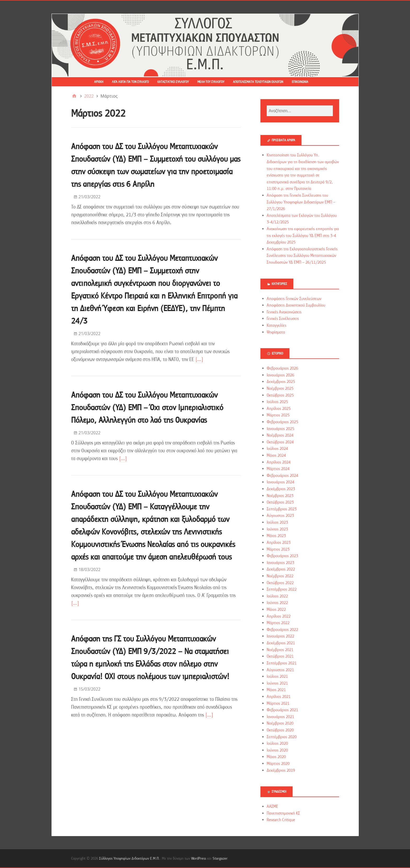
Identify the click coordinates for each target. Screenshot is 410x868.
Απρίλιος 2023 (279, 543)
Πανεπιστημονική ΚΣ (283, 813)
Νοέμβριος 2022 (280, 576)
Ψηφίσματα (276, 332)
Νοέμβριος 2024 (280, 435)
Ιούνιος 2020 (277, 750)
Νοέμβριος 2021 (280, 650)
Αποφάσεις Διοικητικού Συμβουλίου (296, 305)
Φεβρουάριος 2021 (282, 710)
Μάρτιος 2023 (278, 549)
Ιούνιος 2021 (277, 683)
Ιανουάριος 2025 (280, 429)
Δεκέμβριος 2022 (281, 569)
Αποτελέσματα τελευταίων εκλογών (258, 82)
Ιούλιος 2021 (277, 677)
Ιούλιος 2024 (277, 449)
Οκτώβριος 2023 (280, 502)
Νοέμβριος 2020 (280, 723)
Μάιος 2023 (276, 536)
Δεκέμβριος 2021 (281, 643)
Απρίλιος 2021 (279, 697)
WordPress (199, 858)
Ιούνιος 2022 (277, 603)
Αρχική (99, 82)
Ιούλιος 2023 (277, 522)
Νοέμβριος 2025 (280, 388)
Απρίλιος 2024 (279, 462)
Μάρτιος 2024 (278, 469)
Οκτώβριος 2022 (280, 583)
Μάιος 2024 (276, 455)
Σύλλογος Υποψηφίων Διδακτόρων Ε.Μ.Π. (129, 858)
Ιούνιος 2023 (277, 529)
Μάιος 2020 (276, 757)
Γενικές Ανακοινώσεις (284, 312)
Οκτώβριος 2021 (280, 656)
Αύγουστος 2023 (280, 516)
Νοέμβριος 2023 (280, 496)
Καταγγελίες (277, 325)
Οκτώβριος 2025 (280, 395)
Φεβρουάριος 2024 (282, 476)
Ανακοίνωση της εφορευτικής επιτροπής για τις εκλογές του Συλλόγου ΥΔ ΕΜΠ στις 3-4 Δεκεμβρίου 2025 (303, 236)
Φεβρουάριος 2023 (282, 556)
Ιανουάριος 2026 (280, 375)
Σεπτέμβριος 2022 (282, 589)
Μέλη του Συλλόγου (211, 82)
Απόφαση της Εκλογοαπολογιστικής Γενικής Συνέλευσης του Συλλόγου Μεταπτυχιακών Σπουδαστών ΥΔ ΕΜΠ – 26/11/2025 (302, 256)
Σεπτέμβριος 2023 (282, 509)
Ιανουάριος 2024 (280, 482)
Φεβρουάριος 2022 (282, 630)
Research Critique (281, 820)
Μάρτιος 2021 (278, 703)
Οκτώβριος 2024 (280, 442)
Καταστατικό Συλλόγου (173, 82)
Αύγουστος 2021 (280, 670)
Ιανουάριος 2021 (280, 717)
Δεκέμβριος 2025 (281, 382)
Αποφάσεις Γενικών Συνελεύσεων (294, 299)
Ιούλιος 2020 (277, 743)
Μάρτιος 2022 (278, 623)
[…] (199, 359)
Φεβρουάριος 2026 (282, 368)
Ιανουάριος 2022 (280, 636)
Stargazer (220, 858)
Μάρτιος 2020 (278, 764)
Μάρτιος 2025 (278, 415)
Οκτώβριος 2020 (280, 730)
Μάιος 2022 (276, 610)
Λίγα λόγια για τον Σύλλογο (130, 82)
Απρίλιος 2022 (279, 616)
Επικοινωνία (300, 82)
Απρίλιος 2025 (279, 409)
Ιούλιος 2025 (277, 402)
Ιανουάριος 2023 (280, 563)
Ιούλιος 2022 (277, 596)
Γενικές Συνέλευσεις (283, 319)
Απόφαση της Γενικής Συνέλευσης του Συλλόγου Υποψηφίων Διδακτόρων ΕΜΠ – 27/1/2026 (301, 202)
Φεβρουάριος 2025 (282, 422)
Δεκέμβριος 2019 (281, 770)
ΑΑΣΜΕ (272, 807)
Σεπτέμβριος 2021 (282, 663)
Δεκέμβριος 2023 (281, 489)
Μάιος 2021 (276, 690)
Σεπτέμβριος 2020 (282, 737)
